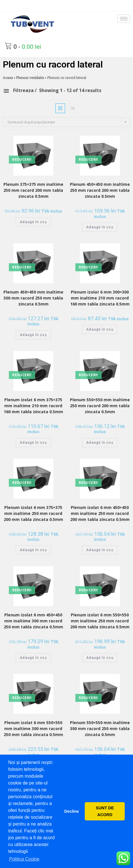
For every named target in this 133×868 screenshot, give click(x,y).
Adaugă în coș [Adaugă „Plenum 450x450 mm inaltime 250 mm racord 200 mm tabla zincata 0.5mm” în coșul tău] (100, 227)
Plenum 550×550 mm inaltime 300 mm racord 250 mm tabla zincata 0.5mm (100, 729)
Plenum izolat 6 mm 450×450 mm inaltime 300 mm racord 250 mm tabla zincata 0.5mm (33, 621)
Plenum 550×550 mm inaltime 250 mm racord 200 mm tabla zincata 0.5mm (100, 406)
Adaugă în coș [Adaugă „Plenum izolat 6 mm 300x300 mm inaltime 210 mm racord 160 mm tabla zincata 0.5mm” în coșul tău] (100, 329)
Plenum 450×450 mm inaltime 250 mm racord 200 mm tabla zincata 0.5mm (100, 190)
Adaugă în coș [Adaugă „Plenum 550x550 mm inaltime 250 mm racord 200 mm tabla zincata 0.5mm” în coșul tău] (100, 443)
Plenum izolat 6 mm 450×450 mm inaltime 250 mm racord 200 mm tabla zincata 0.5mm (100, 513)
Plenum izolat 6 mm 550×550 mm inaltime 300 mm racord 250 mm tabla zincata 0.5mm (33, 729)
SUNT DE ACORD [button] (105, 811)
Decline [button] (71, 811)
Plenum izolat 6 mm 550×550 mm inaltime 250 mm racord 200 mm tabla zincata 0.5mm (100, 621)
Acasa (8, 78)
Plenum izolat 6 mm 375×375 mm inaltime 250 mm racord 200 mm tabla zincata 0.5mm (33, 513)
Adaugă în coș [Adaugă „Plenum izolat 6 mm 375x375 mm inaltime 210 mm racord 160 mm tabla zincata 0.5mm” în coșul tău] (33, 443)
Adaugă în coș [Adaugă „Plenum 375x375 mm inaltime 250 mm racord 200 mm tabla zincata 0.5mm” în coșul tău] (33, 222)
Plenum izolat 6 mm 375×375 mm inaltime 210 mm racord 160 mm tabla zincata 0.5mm (33, 406)
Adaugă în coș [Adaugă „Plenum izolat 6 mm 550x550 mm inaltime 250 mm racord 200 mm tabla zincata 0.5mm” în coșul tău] (100, 658)
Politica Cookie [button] (24, 859)
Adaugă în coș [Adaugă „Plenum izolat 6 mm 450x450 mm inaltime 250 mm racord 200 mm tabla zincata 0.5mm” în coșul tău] (100, 550)
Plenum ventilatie (30, 78)
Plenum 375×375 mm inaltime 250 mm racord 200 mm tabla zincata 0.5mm (33, 190)
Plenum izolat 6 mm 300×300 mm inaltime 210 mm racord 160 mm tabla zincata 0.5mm (100, 298)
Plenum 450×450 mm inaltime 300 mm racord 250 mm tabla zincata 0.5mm (33, 298)
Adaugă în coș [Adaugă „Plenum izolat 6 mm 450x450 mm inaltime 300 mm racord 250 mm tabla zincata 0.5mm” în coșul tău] (33, 658)
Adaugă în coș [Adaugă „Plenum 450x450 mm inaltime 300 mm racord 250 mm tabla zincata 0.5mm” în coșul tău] (33, 335)
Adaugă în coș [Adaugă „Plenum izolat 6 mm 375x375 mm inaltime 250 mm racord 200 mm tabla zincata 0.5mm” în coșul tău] (33, 550)
